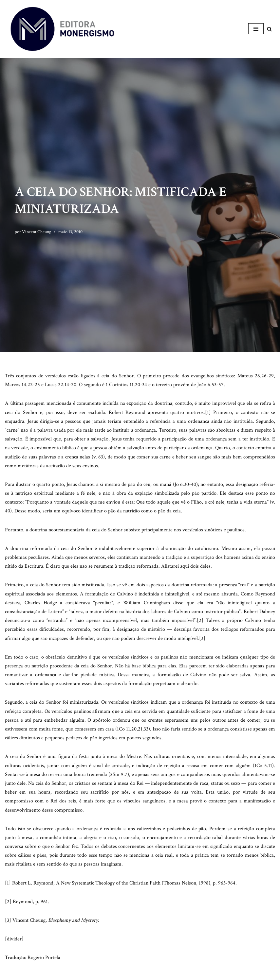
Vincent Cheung (37, 232)
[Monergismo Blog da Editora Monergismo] (62, 29)
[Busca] (269, 29)
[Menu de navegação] (256, 29)
